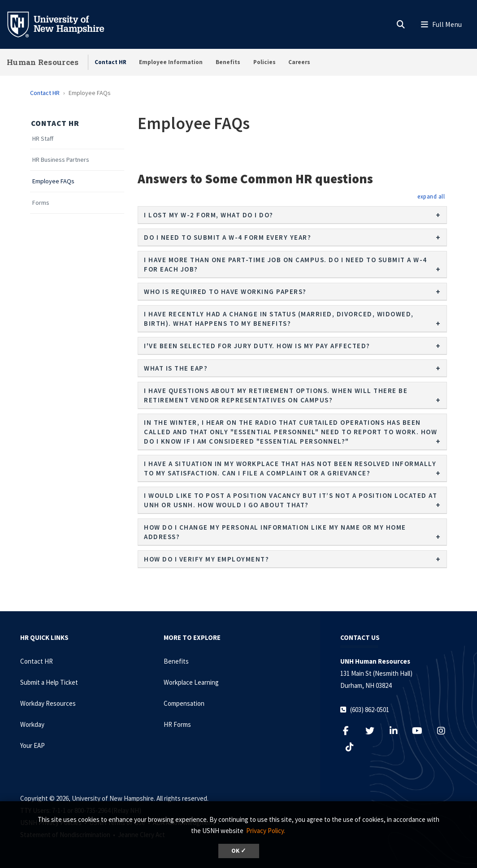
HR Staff (43, 139)
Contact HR (111, 62)
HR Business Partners (61, 160)
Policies (265, 62)
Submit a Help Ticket (49, 682)
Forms (41, 203)
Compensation (184, 703)
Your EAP (33, 745)
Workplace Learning (191, 682)
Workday (32, 724)
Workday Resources (48, 703)
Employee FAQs (53, 181)
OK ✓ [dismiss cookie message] (239, 851)
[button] (431, 196)
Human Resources (43, 62)
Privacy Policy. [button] (266, 831)
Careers (299, 62)
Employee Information (171, 62)
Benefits (228, 62)
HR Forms (177, 724)
